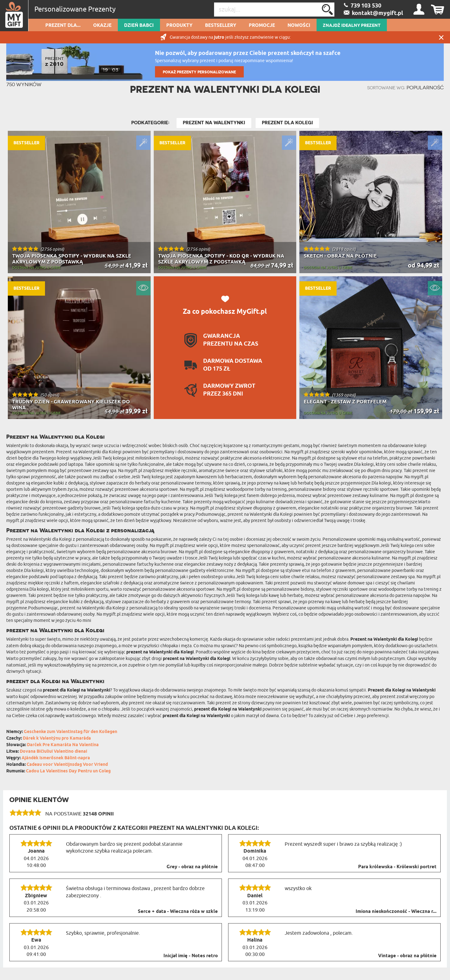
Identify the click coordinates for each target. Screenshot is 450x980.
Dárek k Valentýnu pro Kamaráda (57, 739)
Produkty (179, 26)
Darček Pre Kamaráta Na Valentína (63, 745)
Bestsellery (221, 26)
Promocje (262, 26)
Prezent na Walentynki (214, 123)
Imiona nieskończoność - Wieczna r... (396, 912)
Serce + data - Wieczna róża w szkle (178, 912)
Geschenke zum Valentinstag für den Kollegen (70, 732)
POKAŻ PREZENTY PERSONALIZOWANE (199, 72)
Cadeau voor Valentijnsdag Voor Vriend (67, 765)
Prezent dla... (63, 26)
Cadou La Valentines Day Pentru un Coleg (68, 771)
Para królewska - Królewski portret (397, 867)
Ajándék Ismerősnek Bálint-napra (56, 758)
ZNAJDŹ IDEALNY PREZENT (352, 26)
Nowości (299, 26)
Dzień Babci (139, 26)
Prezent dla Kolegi (287, 123)
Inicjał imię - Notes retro (191, 956)
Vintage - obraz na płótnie (407, 956)
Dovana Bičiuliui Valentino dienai (53, 752)
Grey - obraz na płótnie (192, 867)
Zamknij (441, 37)
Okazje (102, 26)
